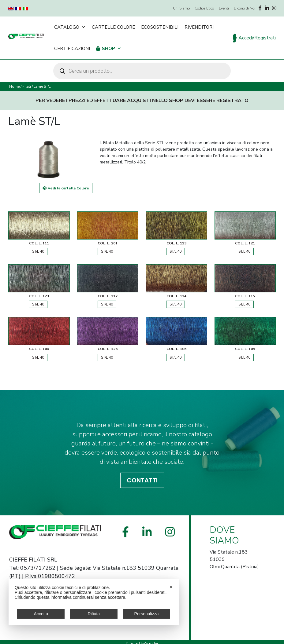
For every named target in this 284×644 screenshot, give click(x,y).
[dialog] (94, 602)
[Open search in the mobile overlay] (142, 71)
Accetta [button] (41, 614)
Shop (112, 49)
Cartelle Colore (113, 27)
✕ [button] (171, 587)
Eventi (224, 8)
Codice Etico (204, 8)
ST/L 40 (38, 251)
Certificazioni (72, 49)
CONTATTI (142, 480)
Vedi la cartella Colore (66, 188)
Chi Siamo (181, 8)
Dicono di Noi (245, 8)
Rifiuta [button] (94, 614)
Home (14, 86)
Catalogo (70, 27)
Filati (27, 86)
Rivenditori (199, 27)
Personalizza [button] (146, 614)
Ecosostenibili (160, 27)
